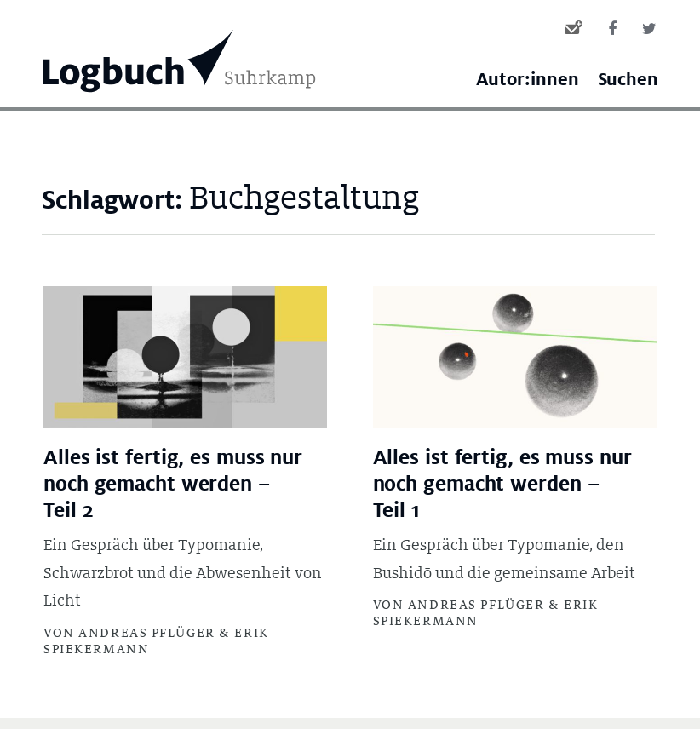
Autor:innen (528, 80)
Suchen (628, 80)
